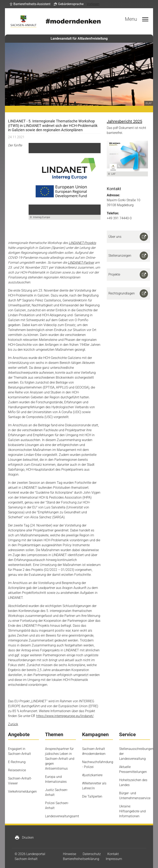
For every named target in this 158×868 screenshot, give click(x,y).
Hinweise (70, 854)
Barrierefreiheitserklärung (81, 859)
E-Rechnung (17, 762)
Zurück (13, 724)
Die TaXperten (92, 796)
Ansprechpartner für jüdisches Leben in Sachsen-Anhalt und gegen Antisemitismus (60, 759)
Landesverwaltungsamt (62, 816)
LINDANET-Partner (81, 263)
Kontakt (113, 854)
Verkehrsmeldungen (22, 792)
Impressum (114, 859)
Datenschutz (92, 854)
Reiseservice (17, 770)
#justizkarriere (92, 775)
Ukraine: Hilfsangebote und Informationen (132, 811)
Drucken (24, 838)
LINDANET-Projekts (82, 243)
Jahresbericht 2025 (124, 121)
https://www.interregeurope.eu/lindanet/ (65, 716)
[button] (30, 4)
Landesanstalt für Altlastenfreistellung (79, 39)
